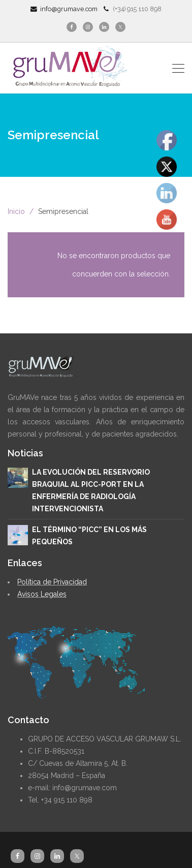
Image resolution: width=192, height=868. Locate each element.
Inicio (16, 211)
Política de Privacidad (52, 582)
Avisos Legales (42, 594)
